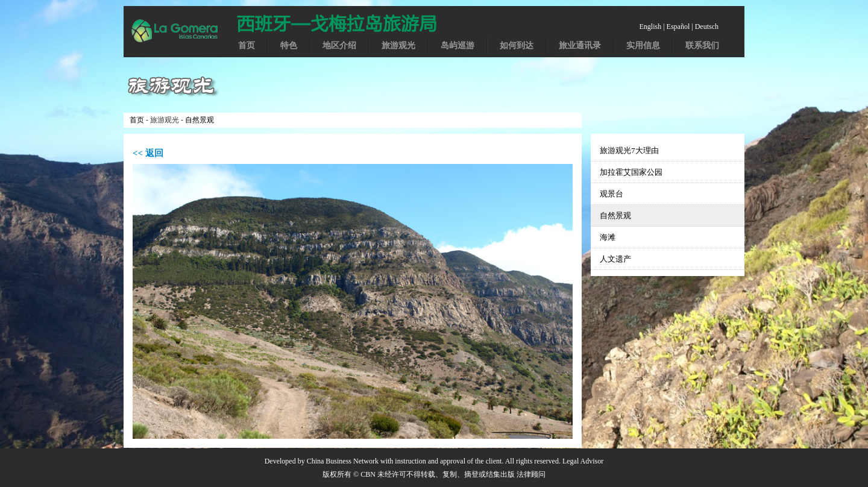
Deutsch (707, 27)
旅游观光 (398, 46)
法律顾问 (531, 474)
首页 (247, 46)
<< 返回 (148, 153)
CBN (368, 474)
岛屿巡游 (458, 46)
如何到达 (517, 46)
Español (678, 27)
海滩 (608, 237)
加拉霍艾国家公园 (631, 172)
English (651, 27)
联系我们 (702, 46)
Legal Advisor (583, 461)
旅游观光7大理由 (629, 150)
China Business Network (343, 461)
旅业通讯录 (580, 46)
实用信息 (643, 46)
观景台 (612, 194)
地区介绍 (339, 46)
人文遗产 (615, 259)
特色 (289, 46)
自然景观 (200, 120)
